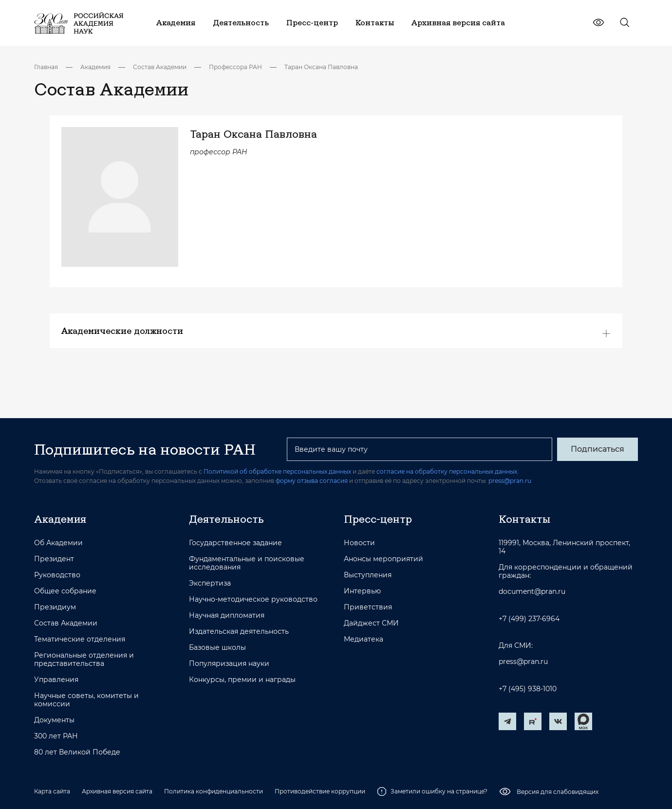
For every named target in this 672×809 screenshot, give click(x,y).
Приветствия (368, 607)
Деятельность (226, 519)
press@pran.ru (510, 481)
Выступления (368, 575)
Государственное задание (235, 543)
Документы (54, 720)
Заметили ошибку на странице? (432, 791)
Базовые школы (217, 648)
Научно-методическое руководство (253, 599)
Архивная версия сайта (117, 791)
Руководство (57, 575)
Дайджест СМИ (371, 623)
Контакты (524, 519)
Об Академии (58, 543)
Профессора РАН (235, 67)
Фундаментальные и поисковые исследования (247, 563)
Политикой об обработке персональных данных (277, 471)
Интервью (362, 591)
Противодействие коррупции (320, 791)
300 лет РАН (56, 736)
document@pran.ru (532, 592)
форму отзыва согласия (312, 481)
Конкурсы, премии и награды (242, 680)
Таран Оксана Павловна (321, 67)
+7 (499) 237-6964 (529, 619)
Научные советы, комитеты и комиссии (86, 700)
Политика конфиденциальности (214, 791)
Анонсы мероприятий (383, 559)
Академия (95, 67)
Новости (359, 543)
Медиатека (364, 639)
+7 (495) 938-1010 (528, 689)
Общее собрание (65, 591)
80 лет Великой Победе (77, 752)
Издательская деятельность (239, 632)
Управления (56, 680)
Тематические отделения (80, 639)
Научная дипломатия (227, 616)
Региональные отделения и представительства (84, 660)
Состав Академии (160, 67)
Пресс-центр (378, 519)
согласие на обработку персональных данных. (448, 471)
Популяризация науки (229, 664)
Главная (46, 67)
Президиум (55, 607)
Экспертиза (210, 583)
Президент (54, 559)
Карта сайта (52, 791)
